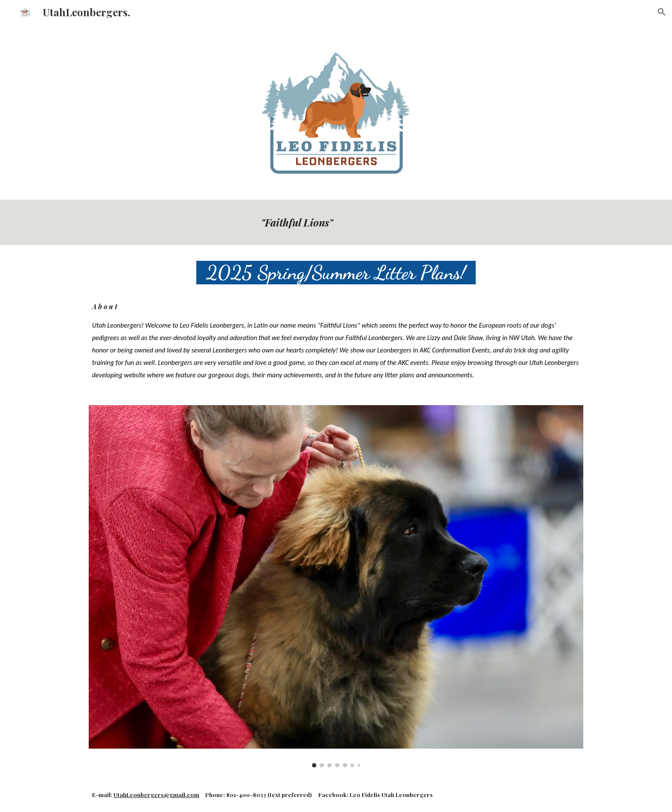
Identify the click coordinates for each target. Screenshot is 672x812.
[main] (420, 222)
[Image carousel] (336, 586)
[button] (662, 12)
